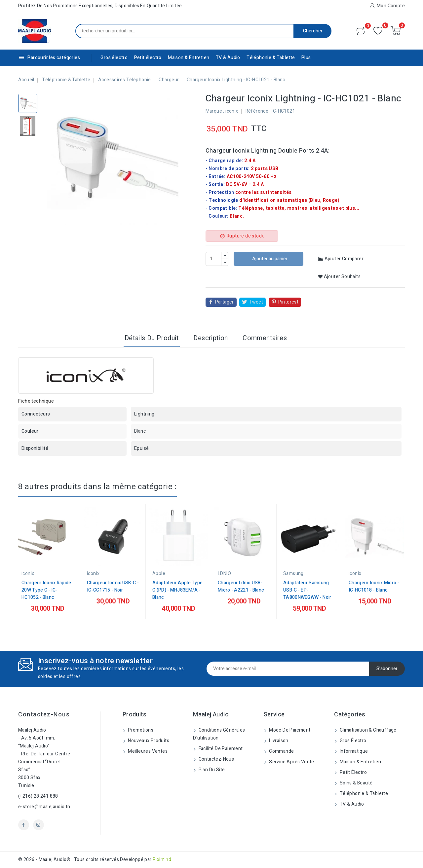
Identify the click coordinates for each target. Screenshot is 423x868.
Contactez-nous (44, 715)
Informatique (353, 751)
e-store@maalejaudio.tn (44, 807)
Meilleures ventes (147, 751)
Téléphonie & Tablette (271, 58)
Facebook (24, 825)
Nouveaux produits (148, 741)
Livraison (278, 741)
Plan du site (211, 770)
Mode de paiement (289, 730)
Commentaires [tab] (265, 338)
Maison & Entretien (189, 58)
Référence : (258, 111)
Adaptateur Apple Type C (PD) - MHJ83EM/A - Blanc (177, 590)
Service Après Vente (291, 762)
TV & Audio (228, 58)
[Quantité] (213, 259)
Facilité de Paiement (220, 749)
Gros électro (114, 58)
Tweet (256, 302)
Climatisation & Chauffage (367, 730)
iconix (232, 111)
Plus (306, 58)
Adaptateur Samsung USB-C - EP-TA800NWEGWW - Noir (307, 590)
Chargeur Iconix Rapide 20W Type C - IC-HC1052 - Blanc (46, 590)
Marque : (215, 111)
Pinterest (288, 302)
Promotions (140, 730)
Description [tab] (211, 338)
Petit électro (148, 58)
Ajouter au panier (269, 259)
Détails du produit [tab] (152, 338)
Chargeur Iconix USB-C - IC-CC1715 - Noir (113, 586)
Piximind (162, 860)
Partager (225, 302)
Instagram (38, 825)
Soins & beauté (355, 783)
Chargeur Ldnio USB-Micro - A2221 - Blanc (241, 586)
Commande (281, 751)
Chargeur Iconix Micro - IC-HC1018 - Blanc (374, 586)
